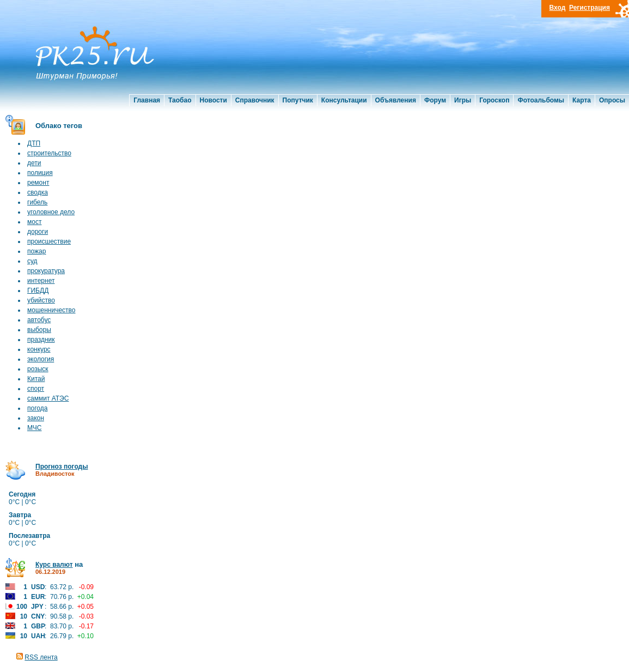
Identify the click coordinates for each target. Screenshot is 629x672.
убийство (41, 300)
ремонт (38, 183)
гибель (37, 202)
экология (41, 359)
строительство (49, 153)
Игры (463, 100)
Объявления (396, 100)
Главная (147, 100)
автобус (39, 320)
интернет (41, 281)
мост (34, 222)
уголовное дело (51, 212)
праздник (41, 340)
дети (34, 163)
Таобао (180, 100)
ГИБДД (38, 290)
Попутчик (298, 100)
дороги (38, 232)
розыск (38, 369)
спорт (36, 389)
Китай (36, 379)
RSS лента (41, 657)
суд (32, 261)
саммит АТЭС (48, 398)
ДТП (34, 143)
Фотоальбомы (541, 100)
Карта (582, 100)
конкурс (39, 349)
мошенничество (51, 310)
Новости (213, 100)
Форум (435, 100)
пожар (36, 251)
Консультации (344, 100)
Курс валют (54, 565)
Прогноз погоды (62, 467)
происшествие (49, 241)
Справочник (255, 100)
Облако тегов (59, 126)
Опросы (612, 100)
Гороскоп (494, 100)
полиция (40, 173)
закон (36, 418)
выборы (39, 330)
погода (37, 408)
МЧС (35, 428)
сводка (38, 192)
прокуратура (46, 271)
